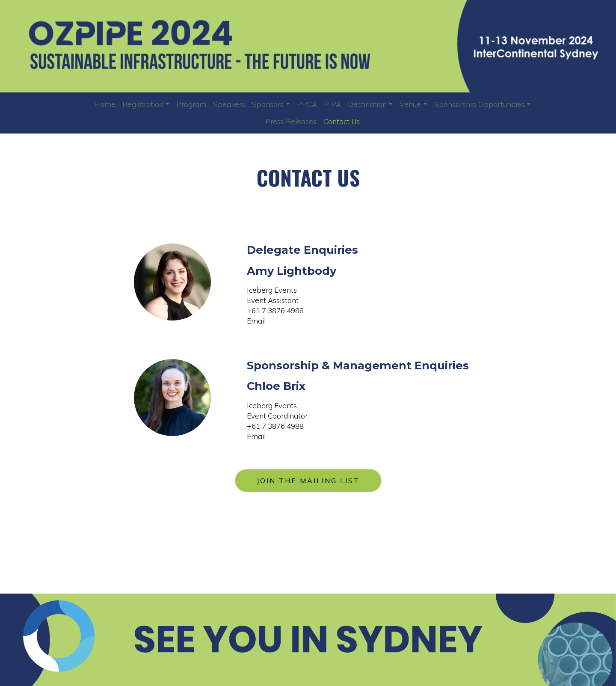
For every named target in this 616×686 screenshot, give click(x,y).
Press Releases (291, 121)
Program (191, 104)
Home (105, 104)
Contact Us (342, 121)
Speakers (229, 104)
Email (256, 321)
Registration (143, 104)
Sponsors (268, 104)
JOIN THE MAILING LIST (308, 481)
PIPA (332, 104)
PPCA (307, 104)
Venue (410, 104)
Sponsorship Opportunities (480, 104)
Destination (367, 104)
